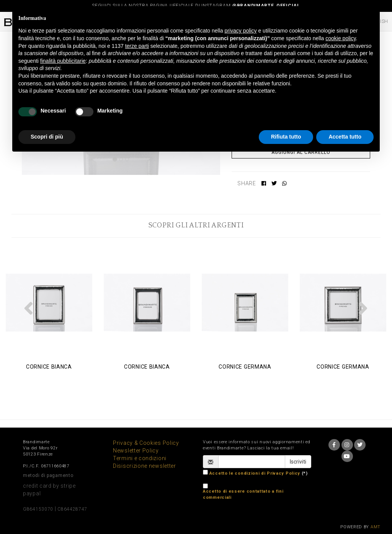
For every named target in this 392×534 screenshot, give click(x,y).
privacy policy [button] (241, 31)
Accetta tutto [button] (345, 137)
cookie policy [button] (341, 38)
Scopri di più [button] (47, 137)
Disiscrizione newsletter (145, 466)
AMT (376, 527)
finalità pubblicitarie (63, 61)
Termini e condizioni (140, 458)
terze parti (137, 46)
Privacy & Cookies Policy (146, 443)
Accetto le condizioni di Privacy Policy (255, 473)
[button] (29, 308)
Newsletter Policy (136, 451)
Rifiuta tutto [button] (286, 137)
